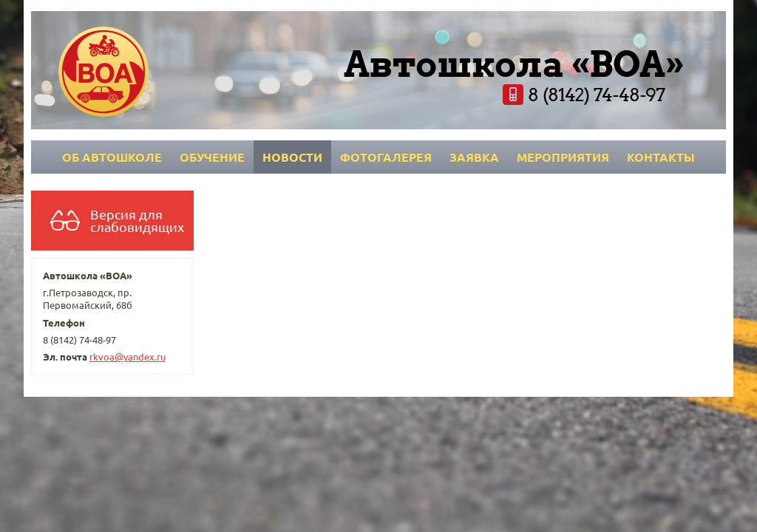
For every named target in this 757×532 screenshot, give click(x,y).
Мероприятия (563, 157)
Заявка (474, 157)
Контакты (661, 157)
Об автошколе (112, 157)
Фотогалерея (386, 157)
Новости (292, 157)
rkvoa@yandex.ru (128, 357)
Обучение (212, 157)
